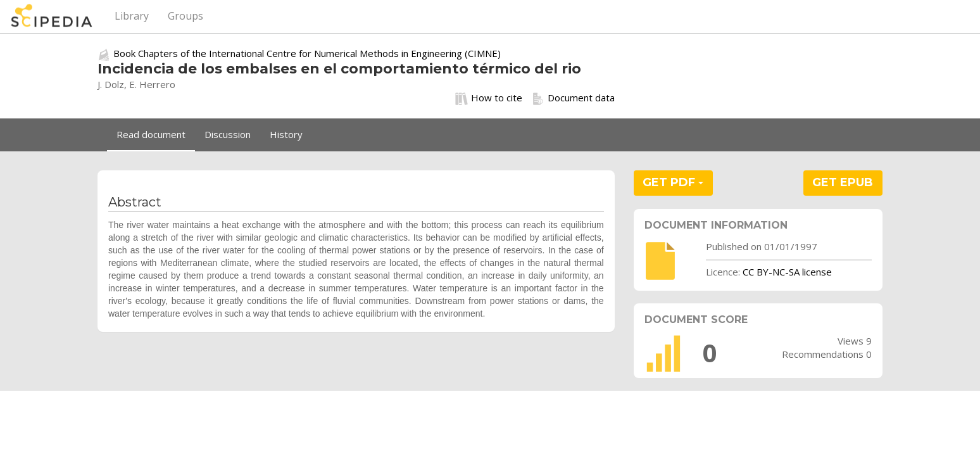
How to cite (489, 98)
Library (132, 16)
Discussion (228, 134)
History (286, 134)
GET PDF (673, 182)
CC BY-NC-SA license (787, 272)
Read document (151, 134)
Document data (573, 98)
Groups (185, 16)
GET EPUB (843, 182)
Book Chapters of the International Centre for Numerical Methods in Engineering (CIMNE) (307, 53)
